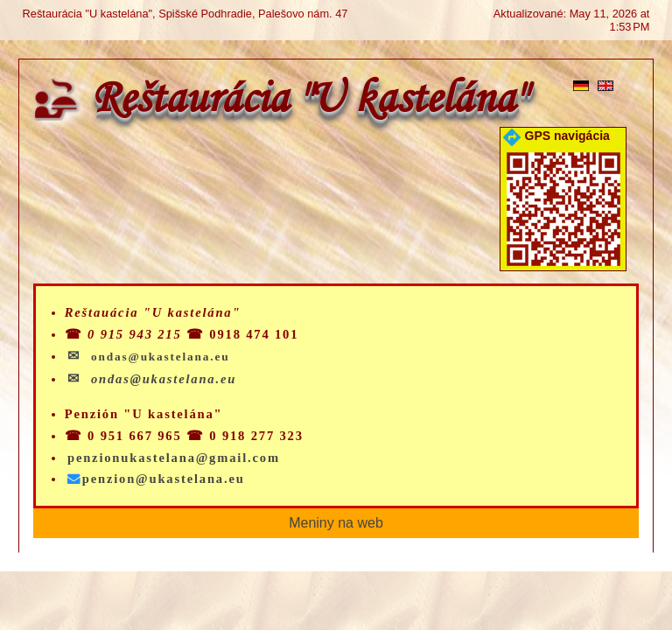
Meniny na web (336, 523)
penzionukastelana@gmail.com (174, 458)
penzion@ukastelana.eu (156, 479)
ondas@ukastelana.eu (164, 379)
